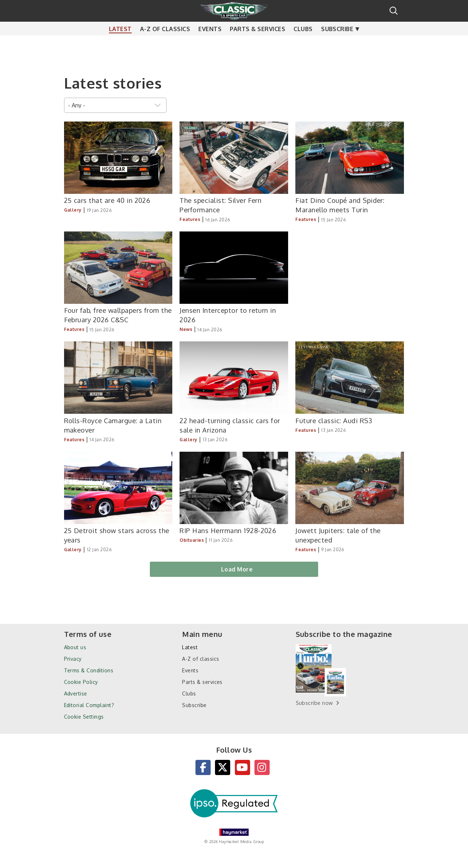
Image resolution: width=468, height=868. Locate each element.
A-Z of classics (165, 43)
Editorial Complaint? (89, 705)
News (186, 329)
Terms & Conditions (89, 670)
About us (75, 647)
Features (190, 219)
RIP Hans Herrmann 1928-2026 (228, 530)
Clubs (303, 43)
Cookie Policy (81, 682)
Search (394, 11)
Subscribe (337, 43)
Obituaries (192, 540)
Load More (237, 569)
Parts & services (258, 43)
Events (210, 43)
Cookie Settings (84, 717)
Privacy (73, 659)
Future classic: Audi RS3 (334, 420)
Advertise (76, 693)
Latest (120, 43)
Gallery (73, 210)
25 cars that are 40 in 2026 (107, 200)
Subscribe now (314, 703)
